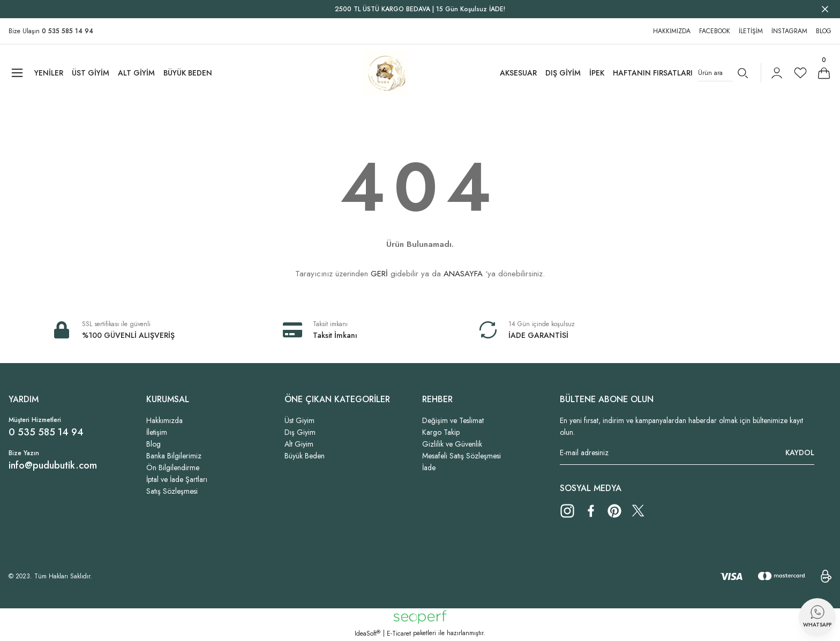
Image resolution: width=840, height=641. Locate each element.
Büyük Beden (305, 456)
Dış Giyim (300, 432)
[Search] (725, 73)
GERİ (379, 274)
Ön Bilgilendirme (173, 467)
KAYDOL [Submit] (800, 453)
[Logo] (386, 73)
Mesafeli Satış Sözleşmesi (462, 456)
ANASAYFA (463, 274)
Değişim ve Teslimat (453, 420)
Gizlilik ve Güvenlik (452, 444)
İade (429, 467)
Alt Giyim (299, 444)
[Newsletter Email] (687, 453)
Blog (153, 444)
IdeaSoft (367, 634)
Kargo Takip (441, 432)
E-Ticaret (399, 634)
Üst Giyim (299, 420)
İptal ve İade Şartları (177, 479)
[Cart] (824, 73)
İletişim (157, 432)
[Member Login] (777, 73)
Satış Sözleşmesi (172, 491)
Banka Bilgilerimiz (174, 456)
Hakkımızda (164, 420)
